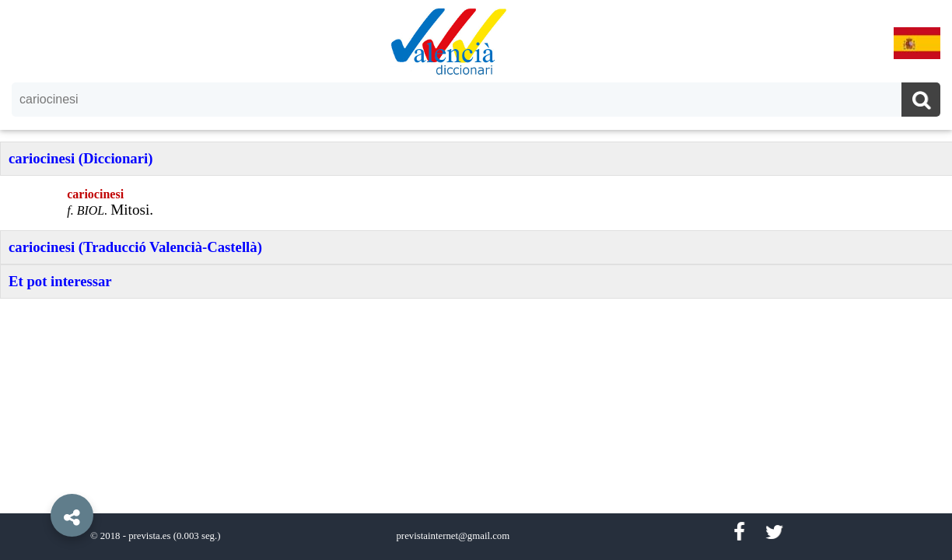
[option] (476, 280)
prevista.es (149, 536)
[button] (39, 480)
